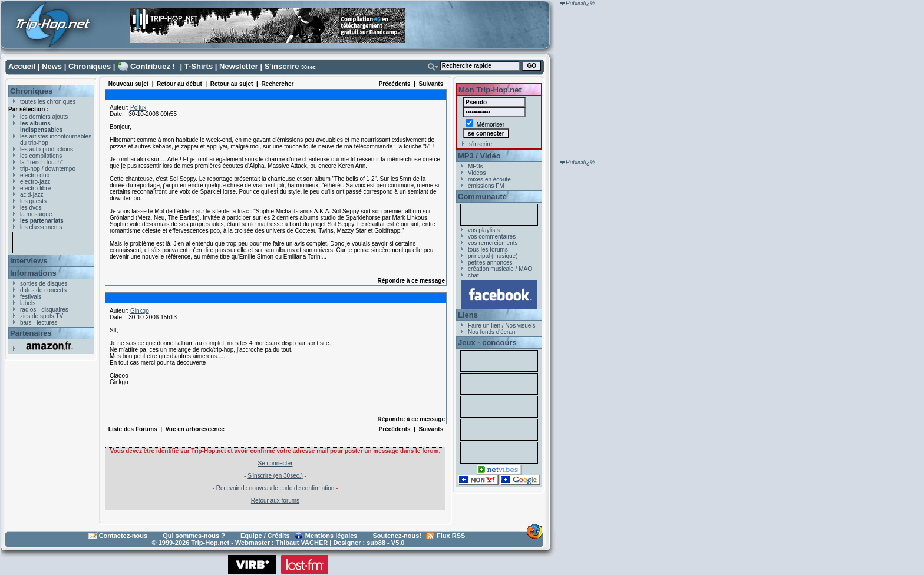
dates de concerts (43, 290)
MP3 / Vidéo (479, 156)
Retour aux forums (275, 500)
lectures (47, 323)
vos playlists (484, 230)
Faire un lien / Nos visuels (502, 325)
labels (28, 303)
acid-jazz (32, 195)
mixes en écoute (489, 179)
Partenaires (31, 333)
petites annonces (490, 262)
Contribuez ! (153, 66)
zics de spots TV (42, 316)
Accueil (22, 66)
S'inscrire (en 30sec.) (275, 476)
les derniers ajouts (44, 117)
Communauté (482, 196)
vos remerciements (493, 243)
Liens (468, 315)
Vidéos (477, 173)
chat (473, 275)
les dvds (31, 208)
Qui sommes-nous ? (194, 536)
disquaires (55, 310)
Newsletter (239, 66)
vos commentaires (492, 237)
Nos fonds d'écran (491, 332)
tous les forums (488, 250)
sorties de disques (44, 284)
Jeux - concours (487, 343)
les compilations (41, 156)
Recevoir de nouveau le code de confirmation (275, 488)
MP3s (476, 166)
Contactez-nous (123, 536)
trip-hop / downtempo (48, 169)
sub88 (376, 543)
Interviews (29, 261)
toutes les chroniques (48, 102)
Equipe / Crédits (265, 536)
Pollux (138, 108)
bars (26, 323)
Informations (33, 273)
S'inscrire (282, 66)
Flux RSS (451, 536)
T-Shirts (199, 66)
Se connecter (275, 463)
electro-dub (35, 175)
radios (28, 310)
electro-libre (35, 188)
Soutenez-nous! (397, 536)
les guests (33, 201)
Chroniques (90, 66)
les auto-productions (47, 149)
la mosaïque (36, 214)
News (52, 66)
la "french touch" (42, 162)
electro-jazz (35, 182)
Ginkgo (140, 311)
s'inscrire (481, 144)
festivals (31, 297)
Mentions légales (331, 536)
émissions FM (486, 186)
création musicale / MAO (500, 269)
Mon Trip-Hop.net (490, 90)
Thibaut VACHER (302, 543)
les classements (41, 227)
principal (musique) (493, 256)
